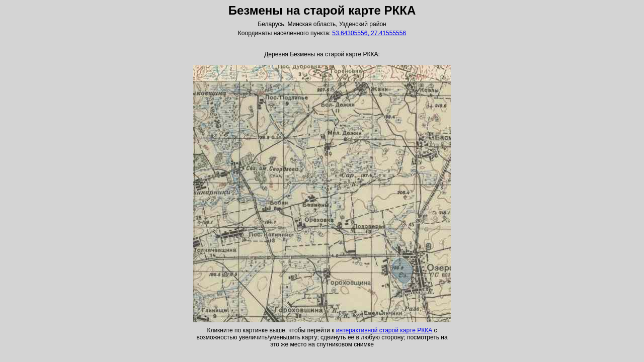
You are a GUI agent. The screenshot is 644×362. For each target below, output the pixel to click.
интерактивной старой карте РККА (384, 330)
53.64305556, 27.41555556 (369, 33)
